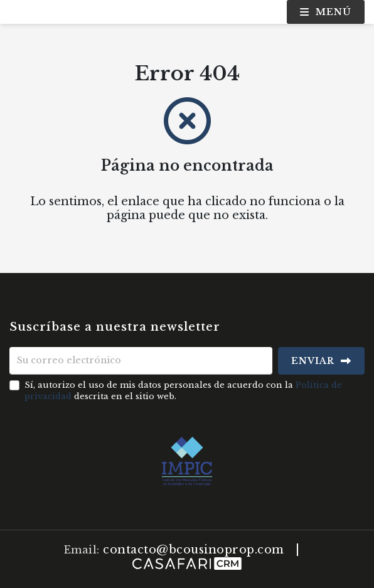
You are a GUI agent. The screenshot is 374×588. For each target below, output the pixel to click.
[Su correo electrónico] (141, 361)
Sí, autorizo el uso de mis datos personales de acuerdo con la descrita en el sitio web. (183, 391)
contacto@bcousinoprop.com (194, 550)
